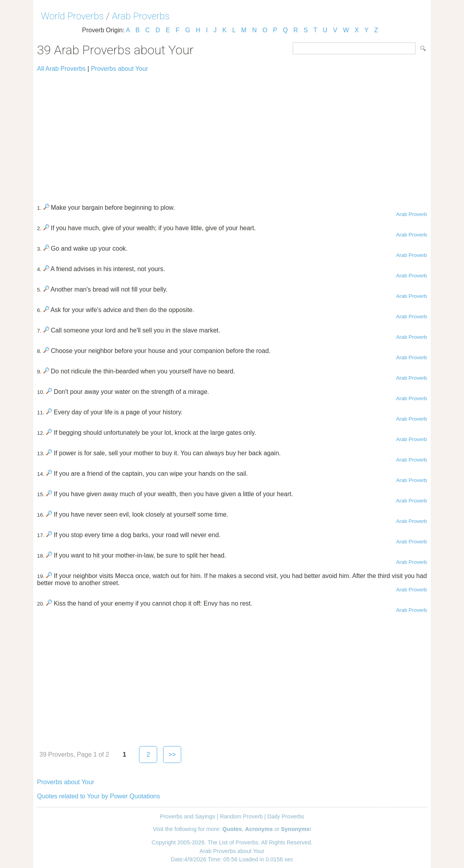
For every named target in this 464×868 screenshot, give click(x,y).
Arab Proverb (411, 214)
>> (172, 754)
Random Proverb (241, 816)
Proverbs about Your (120, 69)
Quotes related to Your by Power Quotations (98, 796)
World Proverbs (72, 16)
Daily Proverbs (286, 816)
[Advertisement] (232, 135)
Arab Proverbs (141, 16)
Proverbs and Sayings (188, 816)
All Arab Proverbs (61, 69)
